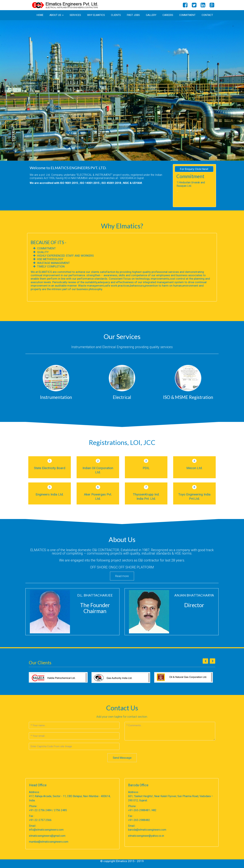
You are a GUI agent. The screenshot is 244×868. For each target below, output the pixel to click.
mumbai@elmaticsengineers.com (49, 842)
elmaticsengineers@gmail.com (47, 836)
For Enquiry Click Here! (194, 169)
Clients (116, 15)
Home (40, 15)
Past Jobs (133, 15)
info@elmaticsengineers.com (46, 830)
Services (75, 15)
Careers (168, 15)
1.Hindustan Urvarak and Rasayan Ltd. (191, 184)
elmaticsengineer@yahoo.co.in (146, 836)
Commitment (187, 15)
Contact (207, 15)
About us (57, 15)
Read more (122, 576)
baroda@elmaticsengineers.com (147, 830)
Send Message (122, 758)
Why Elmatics (96, 15)
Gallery (151, 15)
